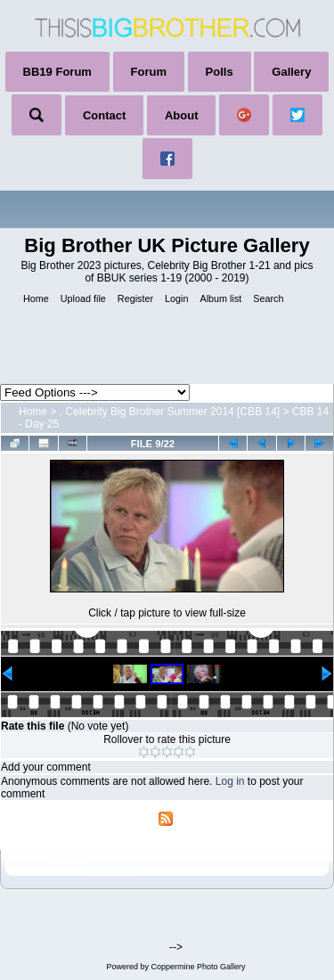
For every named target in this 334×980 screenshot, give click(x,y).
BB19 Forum (57, 72)
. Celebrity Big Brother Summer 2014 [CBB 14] (170, 412)
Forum (149, 72)
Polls (220, 72)
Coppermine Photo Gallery (198, 967)
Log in (230, 781)
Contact (104, 115)
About (182, 115)
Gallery (291, 72)
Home (33, 412)
